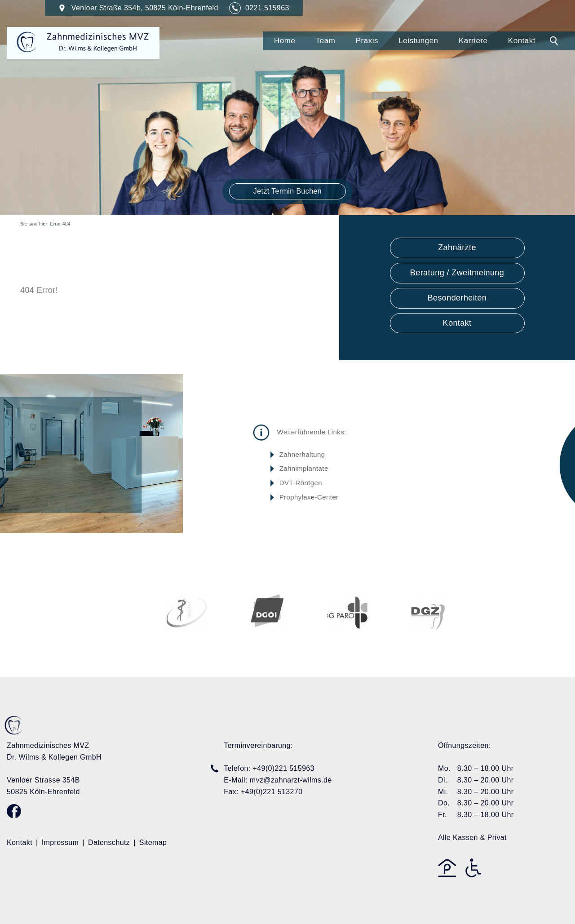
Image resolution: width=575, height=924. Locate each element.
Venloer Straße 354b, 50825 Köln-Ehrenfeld (139, 8)
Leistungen (418, 41)
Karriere (473, 41)
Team (326, 41)
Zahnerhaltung (302, 454)
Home (285, 41)
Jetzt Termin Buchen (287, 191)
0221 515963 (267, 8)
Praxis (367, 41)
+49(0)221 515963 (283, 768)
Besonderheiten (457, 298)
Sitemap (153, 842)
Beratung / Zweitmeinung (457, 273)
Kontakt (522, 41)
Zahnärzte (457, 248)
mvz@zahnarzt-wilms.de (291, 780)
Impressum (60, 842)
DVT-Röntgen (301, 483)
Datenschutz (109, 842)
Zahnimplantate (304, 468)
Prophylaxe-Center (309, 497)
